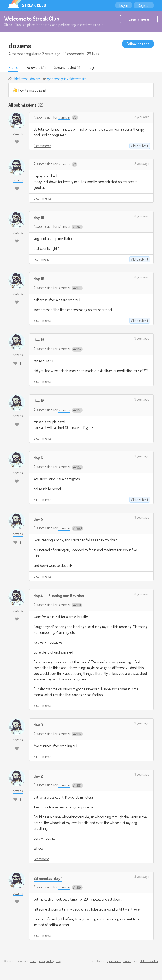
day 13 (39, 340)
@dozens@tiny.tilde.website (67, 79)
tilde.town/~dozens (27, 79)
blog (58, 961)
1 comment (41, 260)
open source (114, 961)
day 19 (39, 218)
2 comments (43, 382)
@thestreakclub (149, 961)
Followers (35, 68)
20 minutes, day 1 (49, 878)
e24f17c (127, 961)
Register (144, 5)
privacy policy (46, 961)
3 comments (43, 577)
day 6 (39, 458)
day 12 (39, 401)
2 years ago (142, 117)
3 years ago (142, 216)
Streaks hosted (68, 68)
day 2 (39, 776)
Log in (124, 5)
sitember (65, 117)
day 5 (39, 519)
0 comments (43, 146)
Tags (95, 68)
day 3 (39, 725)
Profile (14, 68)
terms (33, 961)
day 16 (39, 279)
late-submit (141, 146)
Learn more (139, 19)
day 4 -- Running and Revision (61, 596)
